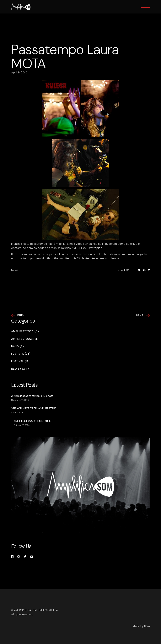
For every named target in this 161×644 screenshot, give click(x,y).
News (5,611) (20, 369)
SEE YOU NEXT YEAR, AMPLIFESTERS (34, 408)
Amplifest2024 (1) (25, 339)
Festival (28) (21, 354)
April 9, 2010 (19, 72)
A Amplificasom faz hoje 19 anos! (32, 396)
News (15, 270)
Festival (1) (20, 361)
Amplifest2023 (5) (25, 331)
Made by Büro (141, 626)
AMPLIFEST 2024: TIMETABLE (32, 421)
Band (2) (18, 346)
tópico (98, 248)
